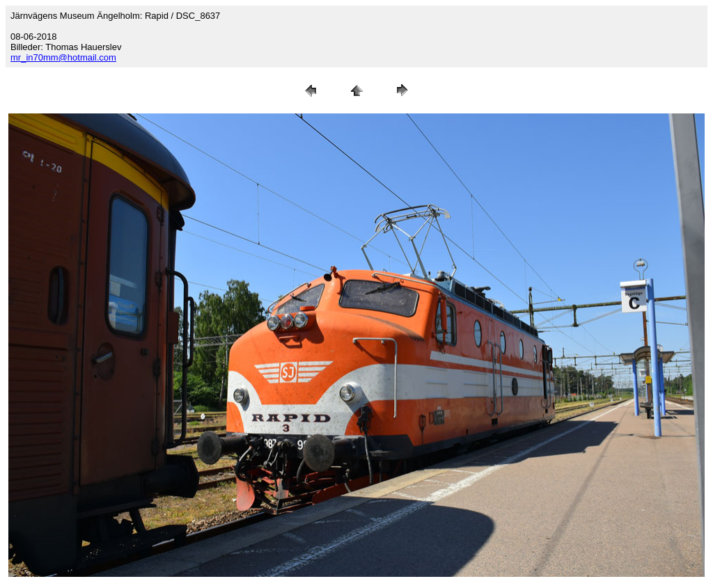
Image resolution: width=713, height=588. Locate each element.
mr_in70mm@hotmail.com (63, 57)
